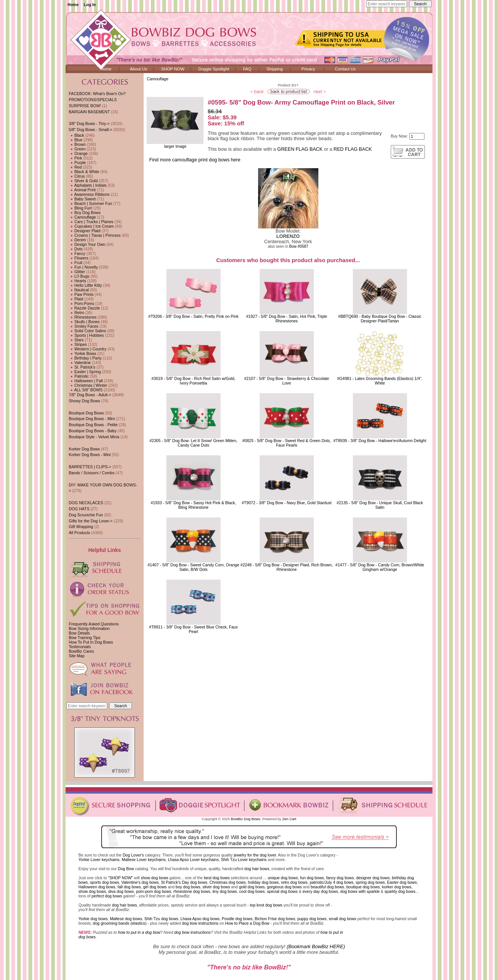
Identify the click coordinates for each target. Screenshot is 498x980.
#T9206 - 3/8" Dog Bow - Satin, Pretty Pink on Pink (194, 316)
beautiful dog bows (327, 887)
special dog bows (282, 891)
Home (73, 5)
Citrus (77, 176)
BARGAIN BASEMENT (89, 112)
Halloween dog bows (97, 887)
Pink (75, 158)
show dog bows (154, 878)
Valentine (80, 363)
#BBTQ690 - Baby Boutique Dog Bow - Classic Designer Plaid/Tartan (380, 319)
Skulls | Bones (84, 322)
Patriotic (79, 376)
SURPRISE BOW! (85, 106)
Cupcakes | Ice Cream (91, 226)
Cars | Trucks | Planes (91, 222)
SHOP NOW (173, 69)
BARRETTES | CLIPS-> (90, 467)
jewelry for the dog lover (255, 855)
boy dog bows (188, 887)
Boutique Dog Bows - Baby (92, 431)
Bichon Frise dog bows (275, 919)
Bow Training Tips (84, 638)
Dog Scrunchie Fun (86, 515)
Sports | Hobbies (86, 335)
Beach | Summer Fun (90, 203)
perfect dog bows (107, 896)
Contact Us (345, 69)
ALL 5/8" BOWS (85, 390)
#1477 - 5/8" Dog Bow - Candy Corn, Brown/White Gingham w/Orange (380, 567)
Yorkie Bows (82, 353)
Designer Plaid (84, 231)
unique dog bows (283, 878)
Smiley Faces (83, 326)
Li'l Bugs (79, 276)
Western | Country (87, 349)
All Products (79, 533)
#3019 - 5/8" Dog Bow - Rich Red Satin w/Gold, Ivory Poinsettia (193, 381)
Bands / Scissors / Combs (92, 473)
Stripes (78, 344)
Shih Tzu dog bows (161, 919)
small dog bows (342, 919)
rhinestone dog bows (192, 891)
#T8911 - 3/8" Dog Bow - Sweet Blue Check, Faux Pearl (193, 629)
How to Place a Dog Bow (247, 923)
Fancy (77, 253)
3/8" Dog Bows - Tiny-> (89, 123)
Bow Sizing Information (89, 628)
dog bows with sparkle (360, 891)
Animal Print (82, 190)
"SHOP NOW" (121, 878)
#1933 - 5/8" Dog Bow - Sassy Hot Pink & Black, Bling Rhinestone (193, 505)
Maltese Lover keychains (144, 860)
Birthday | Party (85, 358)
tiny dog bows (225, 891)
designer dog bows (373, 878)
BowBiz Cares (81, 651)
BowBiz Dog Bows (246, 819)
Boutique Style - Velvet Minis (94, 437)
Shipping (275, 69)
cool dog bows (252, 891)
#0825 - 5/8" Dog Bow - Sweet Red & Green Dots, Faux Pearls (287, 443)
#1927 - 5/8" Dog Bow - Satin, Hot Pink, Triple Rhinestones (287, 319)
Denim (77, 240)
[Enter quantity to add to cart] (417, 136)
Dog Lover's (133, 855)
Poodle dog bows (237, 919)
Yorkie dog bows (93, 919)
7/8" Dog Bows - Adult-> (90, 395)
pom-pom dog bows (154, 891)
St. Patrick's (82, 367)
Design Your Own (87, 244)
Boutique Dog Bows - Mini (92, 419)
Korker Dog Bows (84, 449)
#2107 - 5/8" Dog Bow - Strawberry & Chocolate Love (287, 381)
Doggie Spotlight (214, 69)
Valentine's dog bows (140, 882)
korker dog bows (397, 887)
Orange (78, 153)
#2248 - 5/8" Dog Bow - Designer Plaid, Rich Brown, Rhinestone (287, 567)
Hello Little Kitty (85, 285)
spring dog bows (370, 882)
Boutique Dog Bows (86, 413)
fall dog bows (129, 887)
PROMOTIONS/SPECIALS (93, 100)
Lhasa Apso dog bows (200, 919)
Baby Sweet (82, 199)
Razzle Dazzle (84, 308)
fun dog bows (312, 878)
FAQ (247, 69)
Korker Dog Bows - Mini (90, 455)
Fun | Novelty (83, 267)
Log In (90, 5)
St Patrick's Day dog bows (184, 882)
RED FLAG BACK (353, 149)
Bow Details (79, 633)
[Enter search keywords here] (387, 4)
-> (90, 130)
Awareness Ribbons (89, 194)
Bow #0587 (299, 246)
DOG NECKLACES (86, 503)
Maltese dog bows (126, 919)
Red (75, 167)
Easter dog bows (402, 882)
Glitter (77, 272)
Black (76, 135)
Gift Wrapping (81, 527)
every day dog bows (320, 891)
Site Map (77, 656)
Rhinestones (82, 317)
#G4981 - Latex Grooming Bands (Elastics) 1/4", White (380, 381)
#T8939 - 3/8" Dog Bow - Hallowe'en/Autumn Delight (380, 441)
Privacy (308, 69)
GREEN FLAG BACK (300, 149)
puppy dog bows (312, 919)
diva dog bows (121, 891)
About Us (139, 69)
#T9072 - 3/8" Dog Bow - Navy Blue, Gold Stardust (287, 503)
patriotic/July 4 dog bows (332, 882)
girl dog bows (155, 887)
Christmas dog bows (228, 882)
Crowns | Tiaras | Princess (95, 235)
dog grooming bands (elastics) (120, 923)
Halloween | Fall (86, 381)
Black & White (84, 172)
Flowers (78, 258)
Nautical (79, 290)
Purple (77, 163)
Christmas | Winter (88, 385)
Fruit (75, 263)
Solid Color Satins (87, 331)
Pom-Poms (81, 303)
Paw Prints (81, 294)
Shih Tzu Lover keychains (244, 860)
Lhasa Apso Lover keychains (193, 860)
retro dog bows (294, 882)
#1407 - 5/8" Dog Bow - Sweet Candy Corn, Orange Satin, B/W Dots (194, 567)
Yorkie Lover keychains (99, 860)
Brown (77, 144)
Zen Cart (289, 819)
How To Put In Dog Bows (91, 642)
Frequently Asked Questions (94, 624)
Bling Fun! (80, 208)
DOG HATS (79, 509)
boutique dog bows (363, 887)
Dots (76, 249)
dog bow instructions (200, 923)
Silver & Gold (83, 181)
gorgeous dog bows (284, 887)
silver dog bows (216, 887)
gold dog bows (252, 887)
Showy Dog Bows (84, 401)
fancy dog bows (340, 878)
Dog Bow (126, 869)
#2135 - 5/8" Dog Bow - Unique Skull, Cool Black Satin (380, 505)
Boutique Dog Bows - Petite (93, 425)
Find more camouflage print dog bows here (195, 160)
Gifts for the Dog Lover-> (91, 521)
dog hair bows (257, 869)
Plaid (76, 299)
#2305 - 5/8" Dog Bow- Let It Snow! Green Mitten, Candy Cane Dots (193, 443)
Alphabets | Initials (88, 185)
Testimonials (80, 647)
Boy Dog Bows (85, 213)
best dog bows (217, 878)
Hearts (77, 281)
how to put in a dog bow (139, 932)
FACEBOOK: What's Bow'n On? (97, 94)
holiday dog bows (263, 882)
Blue (75, 140)
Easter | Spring (85, 372)
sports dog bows (105, 882)
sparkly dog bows (400, 891)
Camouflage (157, 79)
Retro (76, 313)
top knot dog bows (266, 905)
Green (77, 149)
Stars (76, 340)
